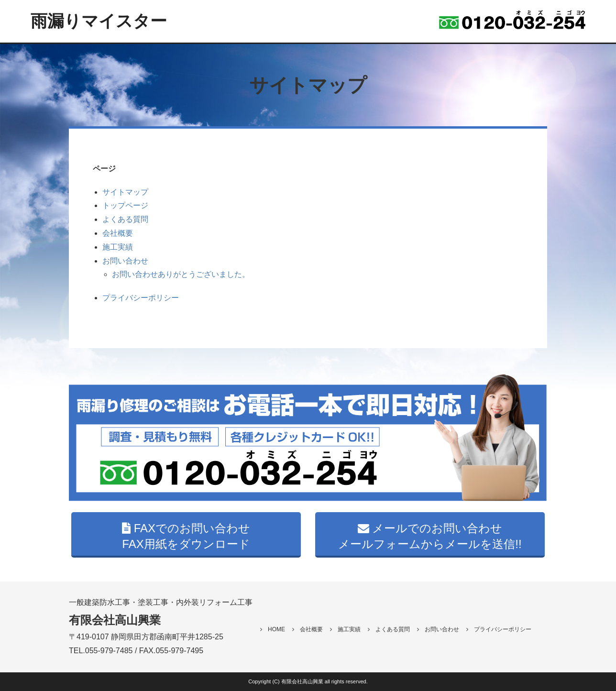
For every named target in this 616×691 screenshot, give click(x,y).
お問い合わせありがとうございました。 (181, 274)
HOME (273, 629)
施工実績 (118, 247)
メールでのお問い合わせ (430, 536)
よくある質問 (125, 219)
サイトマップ (125, 192)
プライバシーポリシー (141, 298)
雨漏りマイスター (99, 21)
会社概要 (118, 233)
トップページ (125, 205)
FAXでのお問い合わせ (186, 536)
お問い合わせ (125, 261)
